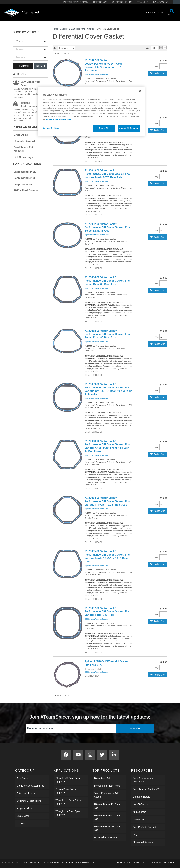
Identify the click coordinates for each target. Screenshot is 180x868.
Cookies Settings (51, 128)
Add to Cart (160, 73)
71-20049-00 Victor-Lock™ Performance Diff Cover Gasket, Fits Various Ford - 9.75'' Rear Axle (107, 174)
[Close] (140, 91)
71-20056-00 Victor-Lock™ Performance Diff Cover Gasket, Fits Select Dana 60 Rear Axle (107, 281)
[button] (154, 13)
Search (23, 66)
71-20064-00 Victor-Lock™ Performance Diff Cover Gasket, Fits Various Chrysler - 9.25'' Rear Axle (107, 501)
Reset (41, 66)
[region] (91, 112)
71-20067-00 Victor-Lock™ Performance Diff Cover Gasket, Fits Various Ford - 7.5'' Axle (107, 612)
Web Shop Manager (85, 863)
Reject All (104, 128)
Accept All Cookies (129, 128)
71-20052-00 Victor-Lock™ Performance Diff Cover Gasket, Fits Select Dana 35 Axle (107, 227)
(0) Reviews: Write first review (97, 74)
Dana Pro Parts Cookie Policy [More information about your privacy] (59, 119)
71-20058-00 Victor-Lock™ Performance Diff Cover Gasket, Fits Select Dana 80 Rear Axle (107, 334)
